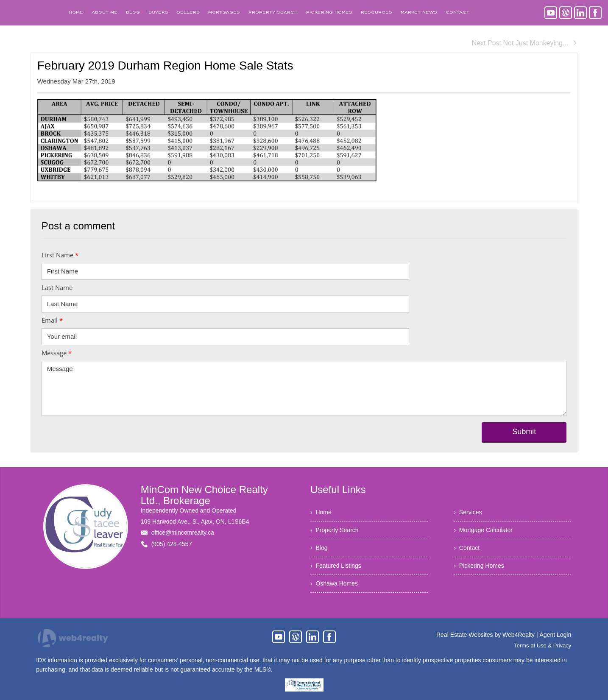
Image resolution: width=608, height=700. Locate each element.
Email (52, 320)
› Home (321, 512)
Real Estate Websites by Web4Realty (485, 635)
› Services (468, 512)
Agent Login (556, 635)
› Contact (467, 548)
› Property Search (335, 530)
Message (57, 353)
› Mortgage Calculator (483, 530)
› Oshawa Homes (334, 583)
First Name (60, 255)
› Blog (319, 548)
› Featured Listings (336, 566)
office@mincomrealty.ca (183, 533)
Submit (524, 432)
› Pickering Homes (479, 566)
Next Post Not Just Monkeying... (525, 43)
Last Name (57, 287)
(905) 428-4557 (172, 544)
